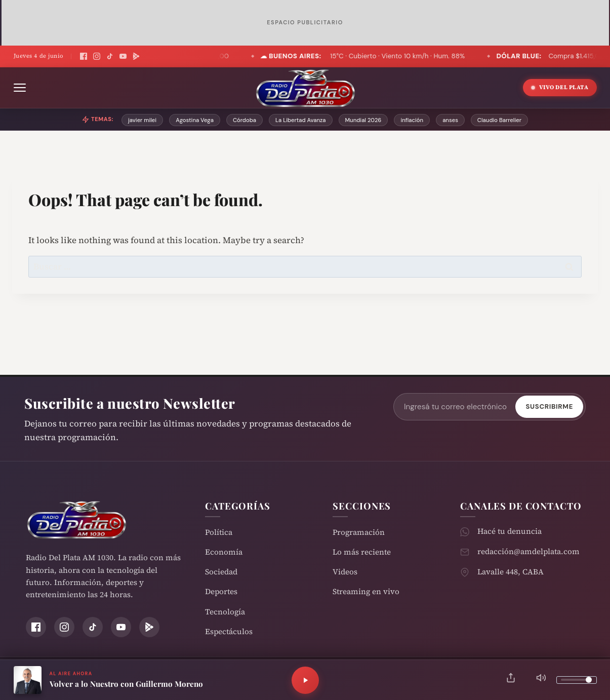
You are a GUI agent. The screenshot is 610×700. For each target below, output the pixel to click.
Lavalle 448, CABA (511, 572)
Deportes (221, 591)
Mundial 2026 (363, 120)
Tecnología (225, 612)
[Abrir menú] (20, 88)
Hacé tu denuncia (510, 531)
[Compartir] (511, 680)
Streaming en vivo (366, 591)
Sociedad (221, 572)
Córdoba (245, 120)
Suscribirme (549, 406)
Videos (345, 572)
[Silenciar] (541, 680)
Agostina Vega (195, 120)
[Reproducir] (305, 680)
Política (219, 532)
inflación (412, 120)
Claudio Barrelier (499, 120)
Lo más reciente (362, 552)
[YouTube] (123, 56)
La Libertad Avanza (301, 120)
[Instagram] (97, 56)
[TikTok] (110, 56)
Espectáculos (229, 631)
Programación (359, 532)
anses (450, 120)
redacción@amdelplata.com (528, 551)
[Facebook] (84, 56)
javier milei (142, 120)
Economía (224, 552)
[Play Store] (136, 56)
